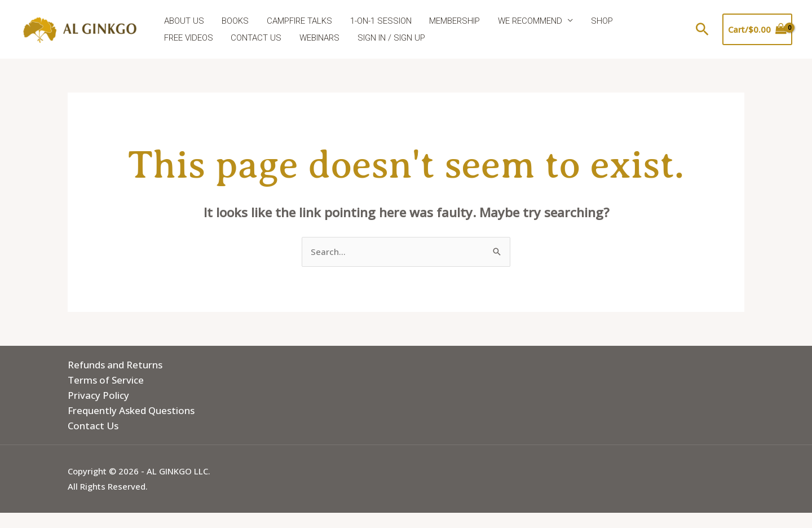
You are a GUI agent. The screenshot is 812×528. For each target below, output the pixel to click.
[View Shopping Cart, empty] (757, 30)
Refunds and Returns (115, 365)
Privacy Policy (98, 395)
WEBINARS (251, 38)
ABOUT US (184, 21)
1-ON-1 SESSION (378, 21)
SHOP (596, 21)
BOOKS (234, 21)
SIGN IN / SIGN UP (322, 38)
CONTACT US (189, 38)
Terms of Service (106, 380)
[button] (702, 29)
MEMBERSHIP (451, 21)
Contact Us (93, 426)
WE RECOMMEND (525, 21)
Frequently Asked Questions (131, 410)
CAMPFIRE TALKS (297, 21)
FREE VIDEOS (648, 21)
